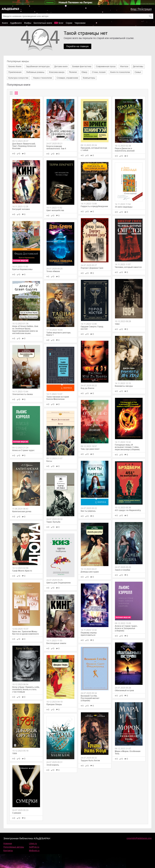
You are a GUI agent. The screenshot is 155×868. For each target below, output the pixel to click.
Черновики (80, 23)
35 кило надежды (124, 207)
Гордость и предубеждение (94, 206)
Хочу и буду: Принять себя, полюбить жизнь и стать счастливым (26, 689)
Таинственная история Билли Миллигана (58, 398)
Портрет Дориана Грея (92, 268)
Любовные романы (35, 72)
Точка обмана (53, 271)
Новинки (8, 843)
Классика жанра (57, 72)
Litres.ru (33, 843)
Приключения (15, 72)
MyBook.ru (34, 850)
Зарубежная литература (38, 66)
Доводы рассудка (90, 572)
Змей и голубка (122, 570)
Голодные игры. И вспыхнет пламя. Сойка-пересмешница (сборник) (127, 447)
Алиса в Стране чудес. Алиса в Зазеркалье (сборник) (126, 628)
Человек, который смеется (128, 267)
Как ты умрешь (88, 511)
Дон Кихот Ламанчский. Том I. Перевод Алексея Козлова (24, 146)
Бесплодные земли (56, 643)
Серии (69, 23)
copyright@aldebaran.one (139, 838)
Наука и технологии (43, 78)
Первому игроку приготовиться (89, 634)
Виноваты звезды (124, 386)
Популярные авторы (14, 847)
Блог (61, 23)
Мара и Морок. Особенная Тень (128, 752)
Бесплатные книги (43, 23)
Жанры (28, 23)
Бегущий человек (21, 209)
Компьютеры (89, 78)
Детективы (138, 66)
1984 (15, 753)
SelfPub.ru (34, 847)
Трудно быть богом (90, 761)
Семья (138, 72)
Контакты (8, 850)
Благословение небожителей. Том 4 (56, 147)
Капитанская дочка (22, 511)
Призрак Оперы (54, 704)
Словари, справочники (67, 78)
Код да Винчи (87, 388)
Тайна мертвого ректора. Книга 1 (59, 334)
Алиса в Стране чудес (23, 450)
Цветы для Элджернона (59, 583)
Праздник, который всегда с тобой (94, 149)
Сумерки (17, 813)
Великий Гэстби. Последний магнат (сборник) (90, 698)
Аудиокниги (16, 23)
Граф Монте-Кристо (22, 571)
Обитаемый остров (124, 691)
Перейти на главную (77, 46)
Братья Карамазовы (22, 269)
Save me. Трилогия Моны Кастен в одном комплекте (26, 633)
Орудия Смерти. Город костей (92, 328)
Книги (5, 23)
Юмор (84, 72)
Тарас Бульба (53, 522)
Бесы (49, 461)
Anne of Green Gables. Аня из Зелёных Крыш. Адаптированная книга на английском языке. (25, 330)
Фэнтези (124, 66)
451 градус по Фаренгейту (128, 510)
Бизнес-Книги (15, 66)
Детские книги (61, 66)
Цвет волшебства (55, 210)
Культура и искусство (18, 78)
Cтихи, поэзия (99, 72)
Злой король (53, 765)
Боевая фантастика (82, 66)
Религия (73, 72)
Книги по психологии (120, 72)
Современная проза (106, 66)
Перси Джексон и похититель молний (125, 150)
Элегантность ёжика (23, 394)
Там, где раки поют (90, 449)
